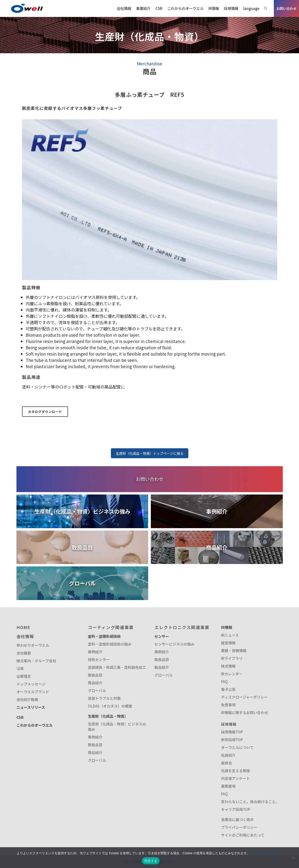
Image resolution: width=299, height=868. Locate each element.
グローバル (97, 690)
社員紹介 (228, 755)
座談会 (226, 763)
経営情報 (228, 643)
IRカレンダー (232, 674)
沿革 (20, 668)
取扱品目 (95, 675)
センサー (162, 636)
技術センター (99, 659)
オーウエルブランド (33, 692)
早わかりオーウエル (33, 645)
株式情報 (228, 666)
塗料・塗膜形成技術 (104, 636)
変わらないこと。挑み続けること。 (250, 802)
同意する (151, 861)
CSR (20, 717)
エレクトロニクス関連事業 (182, 627)
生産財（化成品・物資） (108, 716)
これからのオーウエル (35, 725)
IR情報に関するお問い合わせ (245, 712)
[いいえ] (293, 858)
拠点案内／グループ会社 (36, 661)
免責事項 (228, 705)
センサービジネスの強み (174, 644)
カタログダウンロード (45, 412)
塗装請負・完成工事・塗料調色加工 (117, 667)
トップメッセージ (31, 684)
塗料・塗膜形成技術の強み (110, 644)
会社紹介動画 (27, 699)
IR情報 (227, 627)
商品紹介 (95, 683)
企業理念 (24, 676)
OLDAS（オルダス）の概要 (110, 706)
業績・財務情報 (234, 651)
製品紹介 (162, 667)
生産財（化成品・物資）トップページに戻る (150, 453)
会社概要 (24, 653)
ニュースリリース (31, 707)
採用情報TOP (232, 732)
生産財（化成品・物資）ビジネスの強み (117, 727)
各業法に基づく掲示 (237, 819)
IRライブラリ (232, 658)
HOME (23, 627)
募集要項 (228, 786)
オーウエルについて (237, 747)
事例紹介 (95, 652)
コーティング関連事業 (111, 627)
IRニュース (230, 635)
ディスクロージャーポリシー (244, 697)
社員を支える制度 (236, 771)
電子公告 (228, 689)
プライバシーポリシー (239, 827)
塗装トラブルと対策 (104, 698)
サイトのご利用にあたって (243, 835)
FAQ (224, 681)
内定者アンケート (235, 778)
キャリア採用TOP (236, 809)
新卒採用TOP (232, 740)
